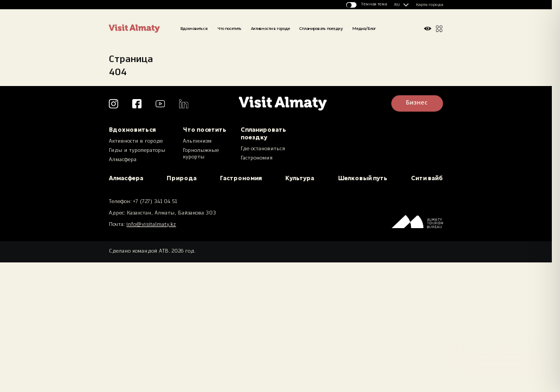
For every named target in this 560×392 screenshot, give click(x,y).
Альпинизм (197, 141)
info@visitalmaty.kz (151, 225)
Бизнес (417, 103)
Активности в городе (270, 29)
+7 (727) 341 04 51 (155, 202)
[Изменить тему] (367, 5)
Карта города (429, 5)
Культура (300, 178)
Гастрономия (257, 158)
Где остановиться (263, 149)
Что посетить (230, 29)
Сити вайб (427, 178)
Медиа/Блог (364, 29)
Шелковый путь (363, 178)
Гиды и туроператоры (137, 151)
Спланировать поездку (321, 29)
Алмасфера (123, 160)
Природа (181, 178)
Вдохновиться (194, 29)
